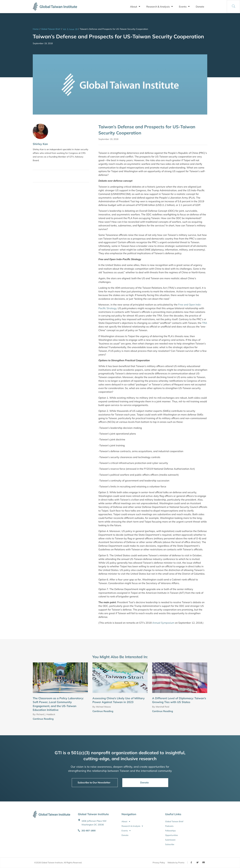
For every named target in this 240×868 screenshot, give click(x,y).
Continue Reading (43, 719)
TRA (205, 323)
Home (36, 29)
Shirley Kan (40, 144)
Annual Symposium (163, 623)
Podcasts (169, 826)
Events (184, 7)
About (135, 7)
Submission (170, 840)
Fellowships (170, 831)
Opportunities (172, 835)
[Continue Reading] (87, 719)
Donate (200, 7)
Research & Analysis (160, 7)
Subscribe (170, 844)
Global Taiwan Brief (51, 29)
